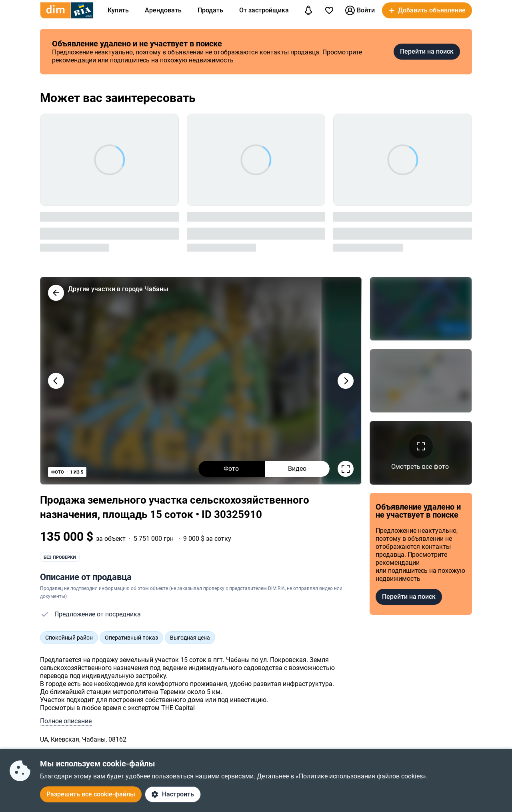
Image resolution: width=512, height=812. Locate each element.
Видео (297, 469)
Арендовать (163, 10)
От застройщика (264, 10)
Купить (118, 10)
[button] (427, 10)
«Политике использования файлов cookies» (361, 776)
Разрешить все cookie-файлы (91, 794)
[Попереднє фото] (56, 381)
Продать (210, 10)
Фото (231, 469)
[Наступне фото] (346, 381)
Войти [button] (360, 10)
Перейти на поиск (427, 51)
